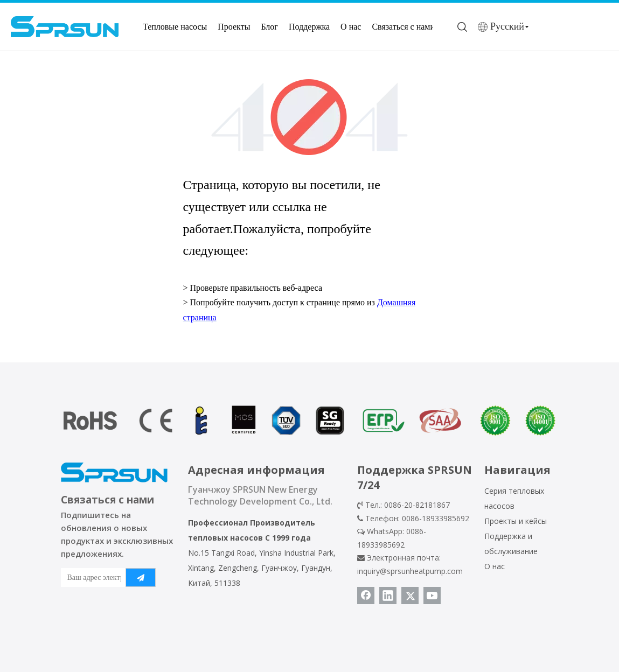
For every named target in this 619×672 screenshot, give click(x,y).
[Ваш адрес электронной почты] (91, 577)
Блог (269, 27)
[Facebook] (366, 596)
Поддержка (309, 27)
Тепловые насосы (175, 27)
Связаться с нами (403, 27)
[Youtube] (432, 596)
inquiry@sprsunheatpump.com (410, 571)
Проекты (234, 27)
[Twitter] (410, 596)
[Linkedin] (388, 596)
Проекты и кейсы (516, 521)
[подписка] (141, 577)
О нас (351, 27)
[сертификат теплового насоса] (310, 421)
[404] (309, 117)
